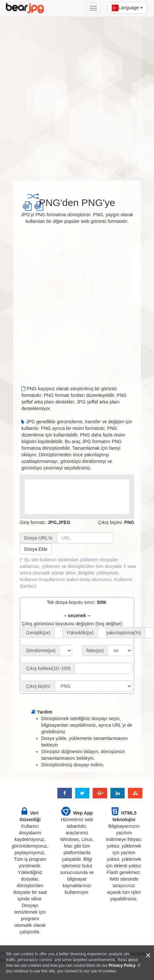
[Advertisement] (77, 95)
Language (127, 8)
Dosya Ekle (36, 549)
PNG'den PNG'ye (77, 203)
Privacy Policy (122, 965)
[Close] (148, 955)
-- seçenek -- (77, 615)
